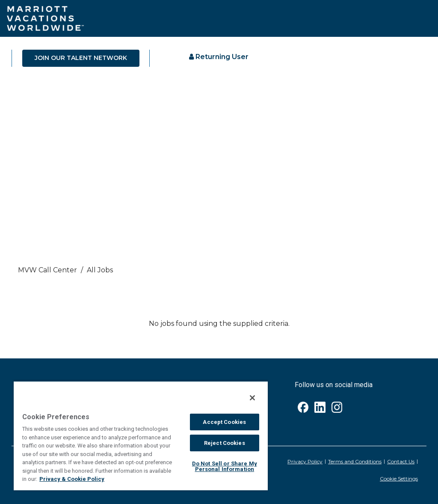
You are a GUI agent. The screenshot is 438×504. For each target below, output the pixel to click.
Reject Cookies (225, 443)
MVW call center (47, 270)
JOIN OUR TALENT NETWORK (81, 58)
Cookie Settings (399, 479)
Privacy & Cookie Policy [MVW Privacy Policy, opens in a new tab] (72, 479)
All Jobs (100, 270)
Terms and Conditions (355, 461)
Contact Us (401, 461)
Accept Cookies (224, 422)
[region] (141, 435)
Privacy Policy (305, 461)
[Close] (252, 398)
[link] (219, 272)
